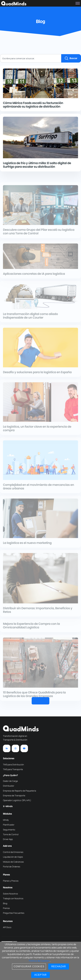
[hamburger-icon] (78, 3)
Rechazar (59, 966)
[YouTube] (24, 748)
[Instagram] (15, 748)
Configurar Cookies (29, 966)
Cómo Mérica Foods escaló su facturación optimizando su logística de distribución (33, 105)
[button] (40, 701)
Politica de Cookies (39, 961)
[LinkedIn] (7, 748)
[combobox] (31, 58)
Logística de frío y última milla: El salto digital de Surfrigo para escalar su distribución (37, 165)
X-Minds (8, 806)
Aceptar (40, 975)
